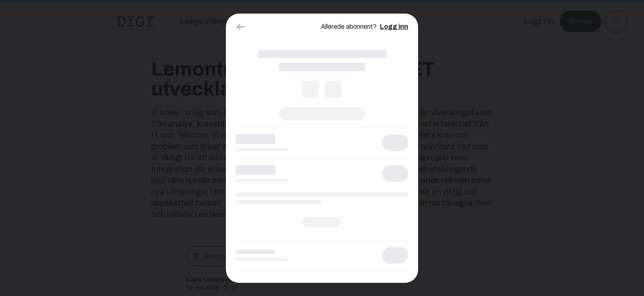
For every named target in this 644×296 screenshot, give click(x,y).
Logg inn (394, 27)
